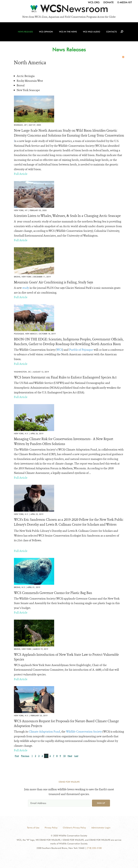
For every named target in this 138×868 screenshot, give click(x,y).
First (17, 756)
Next (70, 756)
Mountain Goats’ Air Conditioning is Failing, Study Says (53, 282)
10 (64, 756)
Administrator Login (101, 828)
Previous (25, 756)
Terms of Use (33, 828)
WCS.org (94, 2)
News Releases (26, 32)
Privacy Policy (51, 828)
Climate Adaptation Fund (44, 732)
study (26, 288)
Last (76, 756)
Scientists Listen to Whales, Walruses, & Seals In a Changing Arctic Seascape (67, 216)
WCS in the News (68, 32)
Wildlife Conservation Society (84, 732)
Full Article (21, 174)
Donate (109, 2)
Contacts (111, 32)
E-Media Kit (125, 2)
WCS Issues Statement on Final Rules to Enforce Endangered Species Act (65, 377)
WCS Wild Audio (91, 32)
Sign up (101, 803)
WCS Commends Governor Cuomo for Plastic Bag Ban (53, 593)
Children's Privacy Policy (74, 828)
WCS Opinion (46, 32)
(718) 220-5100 (94, 848)
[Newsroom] (69, 10)
